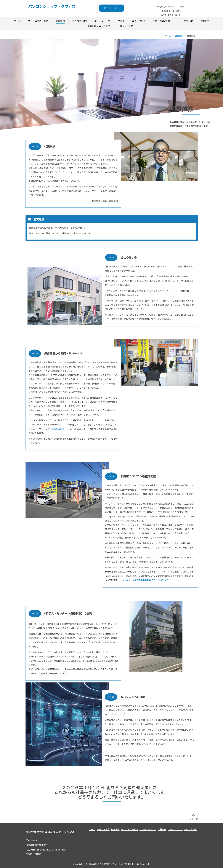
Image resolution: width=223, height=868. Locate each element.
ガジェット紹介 (128, 26)
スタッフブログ (175, 830)
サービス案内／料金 (38, 21)
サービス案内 (103, 830)
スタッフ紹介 (139, 21)
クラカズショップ (148, 830)
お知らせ (189, 21)
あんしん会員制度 (130, 830)
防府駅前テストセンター (100, 26)
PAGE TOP (194, 817)
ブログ (121, 21)
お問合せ (205, 21)
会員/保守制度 (80, 21)
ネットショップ (102, 21)
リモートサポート (112, 8)
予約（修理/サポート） (165, 21)
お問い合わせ (191, 830)
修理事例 (115, 830)
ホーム (17, 21)
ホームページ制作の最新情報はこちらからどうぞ (145, 580)
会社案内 (60, 21)
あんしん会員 (58, 429)
